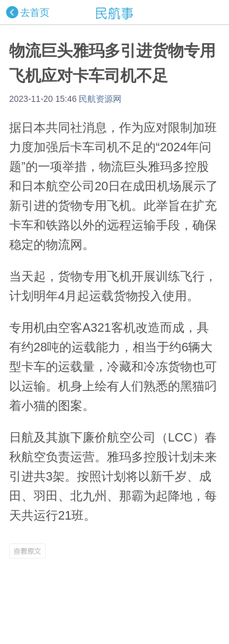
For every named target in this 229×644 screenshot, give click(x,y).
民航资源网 (100, 99)
